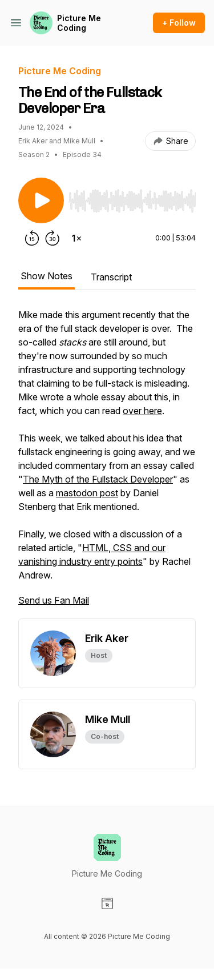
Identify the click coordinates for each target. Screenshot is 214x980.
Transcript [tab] (111, 277)
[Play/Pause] (41, 200)
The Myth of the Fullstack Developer (98, 479)
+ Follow (179, 23)
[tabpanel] (107, 463)
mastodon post (87, 493)
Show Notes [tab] (47, 276)
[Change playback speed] (76, 238)
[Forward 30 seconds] (53, 238)
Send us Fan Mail (54, 600)
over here (142, 411)
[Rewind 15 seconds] (32, 238)
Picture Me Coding (79, 23)
